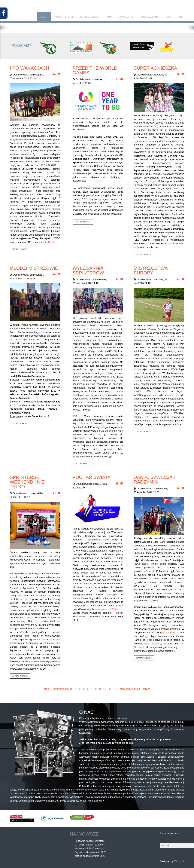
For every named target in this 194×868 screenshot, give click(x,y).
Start (44, 17)
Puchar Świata (92, 477)
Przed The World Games (95, 70)
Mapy (109, 17)
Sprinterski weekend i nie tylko (27, 482)
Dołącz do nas (150, 17)
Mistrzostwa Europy (150, 270)
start (47, 689)
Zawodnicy (126, 17)
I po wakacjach (29, 68)
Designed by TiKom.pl (172, 861)
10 (105, 689)
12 (116, 689)
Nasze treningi (64, 17)
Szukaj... (160, 843)
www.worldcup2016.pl (107, 609)
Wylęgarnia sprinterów (88, 270)
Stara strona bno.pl (170, 833)
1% (168, 17)
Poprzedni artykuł (62, 689)
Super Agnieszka (155, 68)
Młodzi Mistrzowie (34, 268)
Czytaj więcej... (20, 249)
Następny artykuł (130, 689)
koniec (146, 689)
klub (180, 17)
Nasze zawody (89, 17)
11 (110, 689)
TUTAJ (52, 242)
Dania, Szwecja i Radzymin (154, 480)
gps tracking (168, 633)
